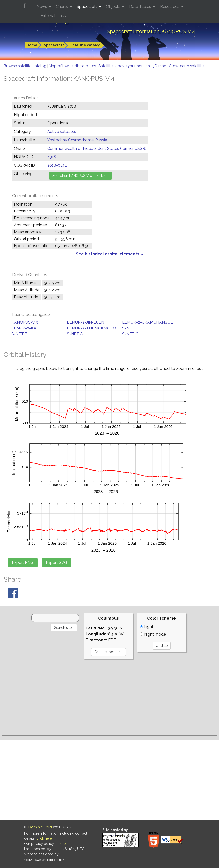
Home (32, 45)
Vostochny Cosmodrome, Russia (77, 140)
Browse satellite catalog (25, 66)
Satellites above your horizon (125, 66)
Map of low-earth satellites (73, 66)
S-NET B (19, 334)
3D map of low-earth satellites (179, 66)
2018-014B (57, 165)
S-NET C (130, 334)
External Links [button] (54, 16)
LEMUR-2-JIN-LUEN (85, 322)
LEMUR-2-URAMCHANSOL (148, 322)
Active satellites (62, 132)
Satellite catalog (85, 45)
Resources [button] (170, 7)
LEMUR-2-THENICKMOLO (91, 328)
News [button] (42, 7)
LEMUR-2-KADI (26, 328)
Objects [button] (114, 7)
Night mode (153, 634)
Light (147, 626)
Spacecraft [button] (87, 7)
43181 (53, 157)
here (62, 844)
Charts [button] (62, 7)
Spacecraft (54, 45)
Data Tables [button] (141, 7)
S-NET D (130, 328)
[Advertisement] (109, 700)
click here (44, 838)
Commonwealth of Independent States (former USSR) (97, 148)
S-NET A (75, 334)
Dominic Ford (40, 827)
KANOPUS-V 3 (25, 322)
